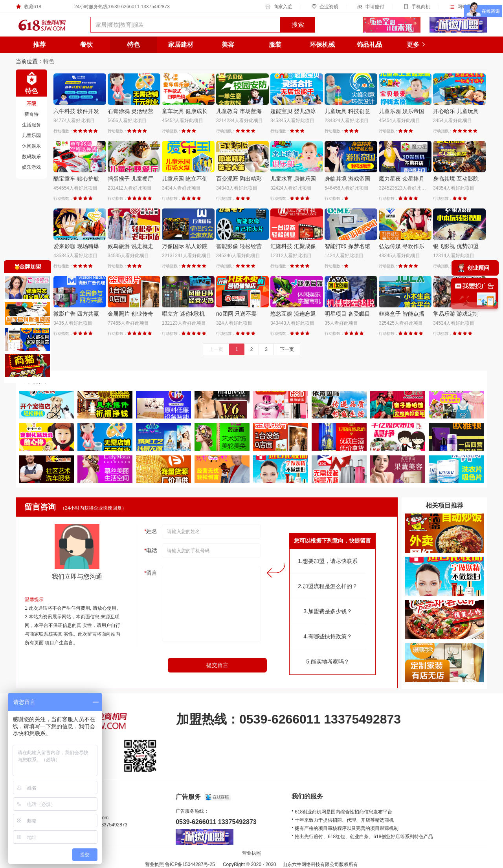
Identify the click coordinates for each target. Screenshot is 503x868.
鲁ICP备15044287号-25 (190, 864)
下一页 (287, 349)
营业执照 (251, 853)
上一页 (216, 349)
